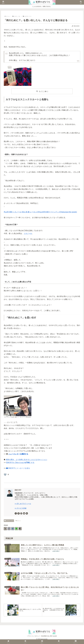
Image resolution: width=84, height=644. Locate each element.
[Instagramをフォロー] (21, 513)
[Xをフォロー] (16, 513)
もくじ (41, 91)
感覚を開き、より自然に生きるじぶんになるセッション (27, 460)
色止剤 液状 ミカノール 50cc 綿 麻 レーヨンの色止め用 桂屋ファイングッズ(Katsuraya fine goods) (40, 212)
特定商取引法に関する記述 (49, 638)
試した (18, 521)
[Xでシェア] (5, 529)
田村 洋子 (18, 490)
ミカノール (28, 233)
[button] (20, 529)
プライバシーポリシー (33, 638)
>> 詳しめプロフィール (23, 504)
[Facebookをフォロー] (19, 513)
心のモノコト (9, 521)
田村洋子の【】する (20, 463)
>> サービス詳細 (20, 508)
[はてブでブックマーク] (13, 529)
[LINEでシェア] (16, 529)
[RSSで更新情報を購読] (27, 513)
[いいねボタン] (5, 475)
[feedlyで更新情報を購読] (24, 513)
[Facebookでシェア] (9, 529)
